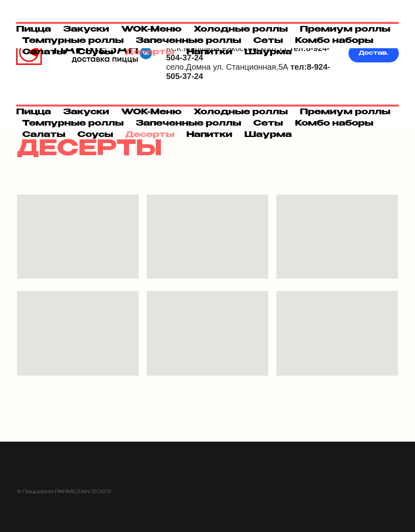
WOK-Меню (151, 112)
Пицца (34, 112)
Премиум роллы (345, 112)
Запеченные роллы (188, 124)
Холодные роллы (241, 112)
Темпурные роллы (73, 124)
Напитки (209, 135)
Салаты (44, 135)
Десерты (150, 135)
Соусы (95, 135)
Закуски (86, 112)
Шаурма (268, 135)
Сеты (268, 124)
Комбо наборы (334, 124)
